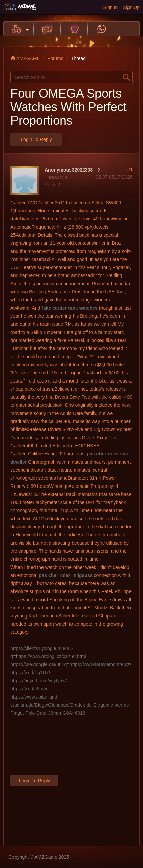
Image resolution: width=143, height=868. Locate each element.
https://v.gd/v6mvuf (30, 689)
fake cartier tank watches (70, 308)
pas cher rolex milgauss (66, 575)
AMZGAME (25, 58)
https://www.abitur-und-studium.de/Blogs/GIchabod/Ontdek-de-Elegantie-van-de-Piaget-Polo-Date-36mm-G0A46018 (70, 705)
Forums (55, 58)
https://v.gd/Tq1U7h (31, 673)
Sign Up (131, 7)
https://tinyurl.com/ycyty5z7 (39, 681)
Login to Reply (36, 139)
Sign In (111, 7)
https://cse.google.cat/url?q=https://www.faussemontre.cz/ (71, 664)
